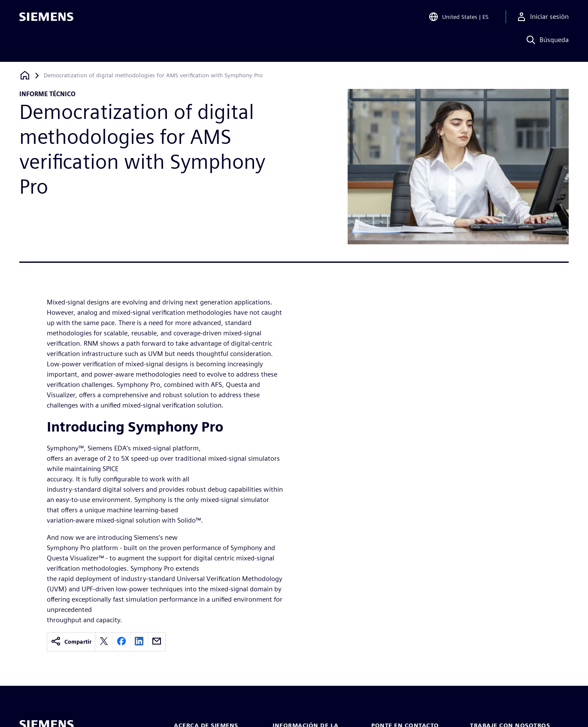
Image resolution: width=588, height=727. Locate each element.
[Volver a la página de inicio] (25, 75)
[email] (157, 642)
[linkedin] (139, 642)
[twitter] (104, 642)
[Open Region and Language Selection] (458, 19)
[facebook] (121, 642)
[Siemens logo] (46, 19)
